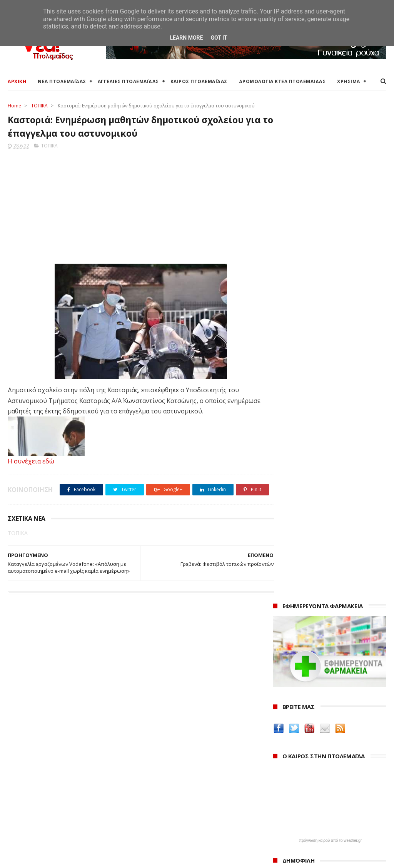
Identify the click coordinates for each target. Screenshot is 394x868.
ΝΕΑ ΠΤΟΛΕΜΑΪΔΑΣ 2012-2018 (44, 858)
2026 (280, 763)
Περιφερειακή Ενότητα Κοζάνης (176, 781)
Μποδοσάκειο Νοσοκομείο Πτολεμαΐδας (188, 815)
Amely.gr (285, 631)
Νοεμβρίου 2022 (302, 824)
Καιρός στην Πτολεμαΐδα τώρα (46, 772)
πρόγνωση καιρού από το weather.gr (330, 343)
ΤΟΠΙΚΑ (39, 106)
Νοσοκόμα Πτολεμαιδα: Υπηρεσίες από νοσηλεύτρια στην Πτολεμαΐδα (329, 695)
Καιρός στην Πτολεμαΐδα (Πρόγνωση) (55, 763)
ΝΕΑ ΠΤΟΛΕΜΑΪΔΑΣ (62, 81)
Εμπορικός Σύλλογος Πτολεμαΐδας (180, 824)
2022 (280, 805)
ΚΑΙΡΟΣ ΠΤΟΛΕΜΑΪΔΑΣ (199, 81)
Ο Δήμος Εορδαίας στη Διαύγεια (177, 772)
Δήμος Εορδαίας (157, 763)
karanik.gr (287, 649)
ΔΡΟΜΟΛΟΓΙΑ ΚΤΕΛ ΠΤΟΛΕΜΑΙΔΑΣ (282, 81)
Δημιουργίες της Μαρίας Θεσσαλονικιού (308, 671)
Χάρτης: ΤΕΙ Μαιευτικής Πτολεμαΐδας (53, 827)
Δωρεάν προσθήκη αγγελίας (43, 790)
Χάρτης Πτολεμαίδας (33, 818)
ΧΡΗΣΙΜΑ (349, 81)
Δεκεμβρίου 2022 (302, 814)
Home (14, 106)
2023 (280, 794)
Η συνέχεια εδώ (31, 462)
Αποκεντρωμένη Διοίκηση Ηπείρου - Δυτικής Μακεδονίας (193, 803)
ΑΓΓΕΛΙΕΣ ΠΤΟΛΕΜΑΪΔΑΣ (128, 81)
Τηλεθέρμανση (155, 833)
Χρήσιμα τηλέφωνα (32, 836)
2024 (280, 784)
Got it (219, 38)
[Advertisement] (134, 205)
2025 (280, 773)
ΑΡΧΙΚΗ (17, 81)
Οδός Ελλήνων (293, 658)
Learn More (186, 38)
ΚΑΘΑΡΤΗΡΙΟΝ (293, 683)
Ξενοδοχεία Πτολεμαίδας (39, 809)
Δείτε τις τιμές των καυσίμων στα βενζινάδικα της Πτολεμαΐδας (322, 590)
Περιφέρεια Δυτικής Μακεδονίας (177, 790)
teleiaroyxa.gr (292, 640)
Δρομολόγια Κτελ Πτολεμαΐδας (47, 799)
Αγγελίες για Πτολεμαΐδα (39, 781)
